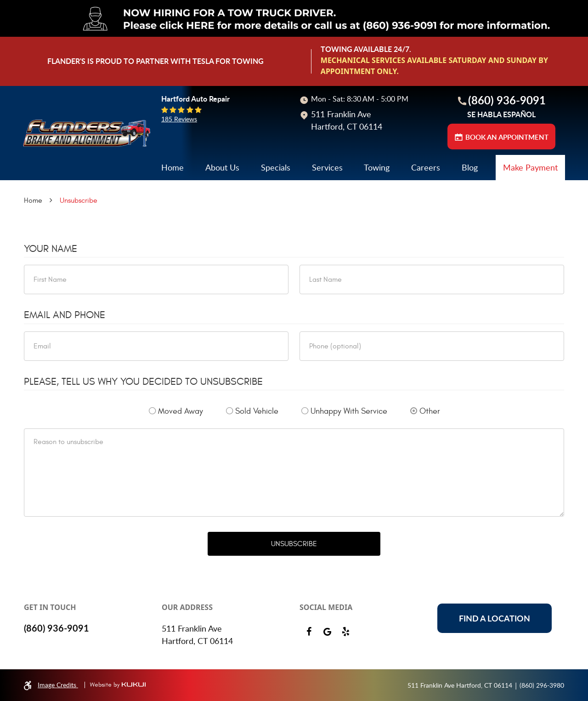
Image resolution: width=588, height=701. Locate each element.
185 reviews (179, 119)
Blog (470, 167)
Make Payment (530, 167)
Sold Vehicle (257, 411)
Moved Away (181, 411)
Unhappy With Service (349, 411)
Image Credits (58, 685)
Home (172, 167)
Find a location (495, 618)
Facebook (309, 632)
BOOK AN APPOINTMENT (507, 137)
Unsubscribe (79, 200)
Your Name (51, 249)
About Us (222, 167)
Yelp (345, 632)
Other (430, 411)
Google (327, 632)
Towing (377, 167)
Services (327, 167)
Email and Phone (65, 315)
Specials (276, 167)
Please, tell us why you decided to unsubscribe (143, 382)
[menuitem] (172, 168)
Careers (426, 167)
